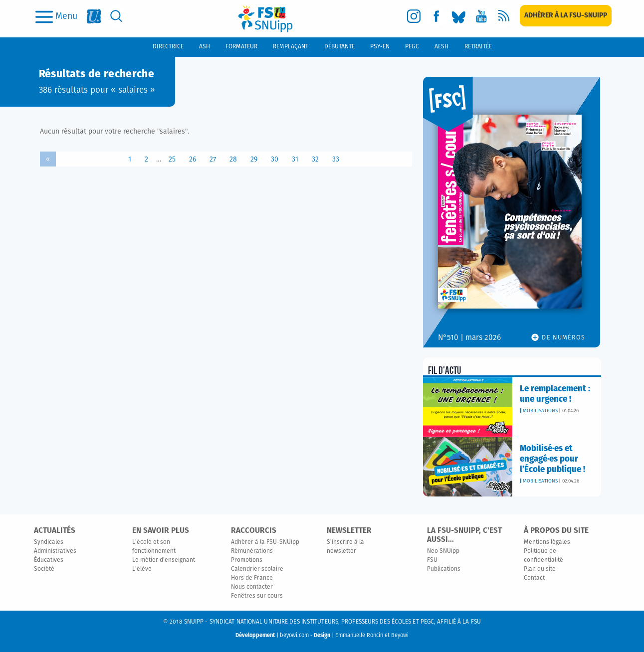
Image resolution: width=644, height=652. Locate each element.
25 (172, 160)
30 (275, 160)
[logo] (265, 19)
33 (336, 160)
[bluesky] (459, 16)
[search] (116, 16)
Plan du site (540, 569)
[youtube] (481, 16)
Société (44, 569)
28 (233, 160)
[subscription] (566, 16)
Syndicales (49, 542)
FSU (432, 560)
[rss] (504, 16)
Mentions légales (547, 542)
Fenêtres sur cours (257, 596)
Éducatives (49, 560)
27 (213, 160)
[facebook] (436, 16)
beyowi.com (294, 635)
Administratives (55, 551)
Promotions (247, 560)
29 (254, 160)
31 (295, 160)
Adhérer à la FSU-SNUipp (265, 542)
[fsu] (94, 16)
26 (193, 160)
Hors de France (252, 578)
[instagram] (414, 16)
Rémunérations (252, 551)
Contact (534, 578)
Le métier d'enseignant (164, 560)
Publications (444, 569)
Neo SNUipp (443, 551)
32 (315, 160)
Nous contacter (252, 587)
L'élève (142, 569)
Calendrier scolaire (257, 569)
